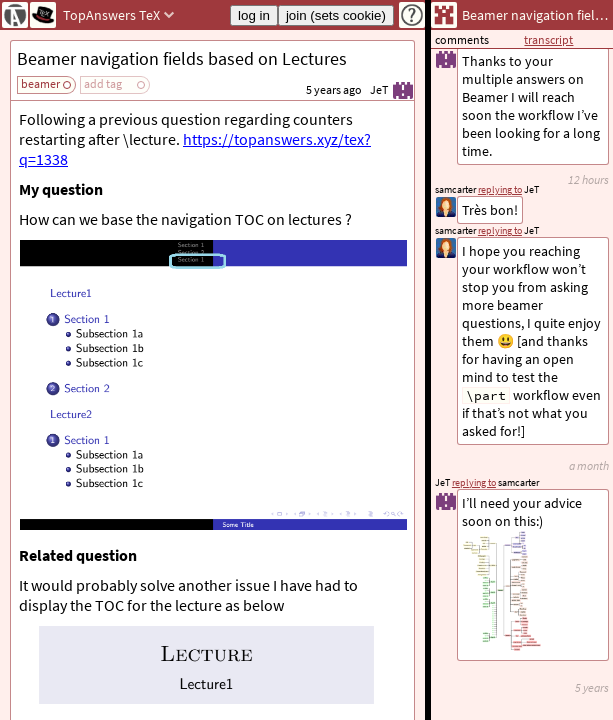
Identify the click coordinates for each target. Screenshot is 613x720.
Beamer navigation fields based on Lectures (182, 58)
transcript (548, 39)
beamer (40, 83)
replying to (474, 482)
